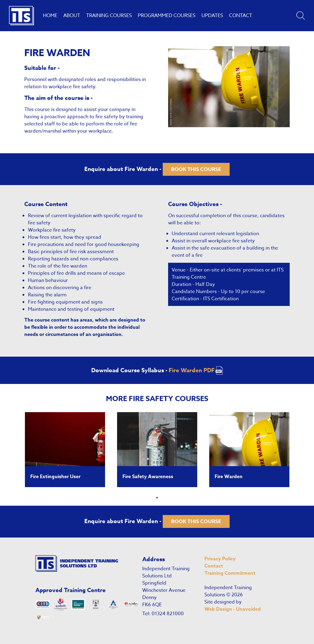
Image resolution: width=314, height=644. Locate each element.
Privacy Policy (220, 559)
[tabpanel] (65, 450)
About (72, 16)
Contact (241, 16)
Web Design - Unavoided (233, 609)
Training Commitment (230, 573)
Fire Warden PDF (192, 370)
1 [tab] (157, 498)
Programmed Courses (167, 16)
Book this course (196, 169)
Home (50, 16)
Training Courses (109, 16)
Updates (212, 16)
